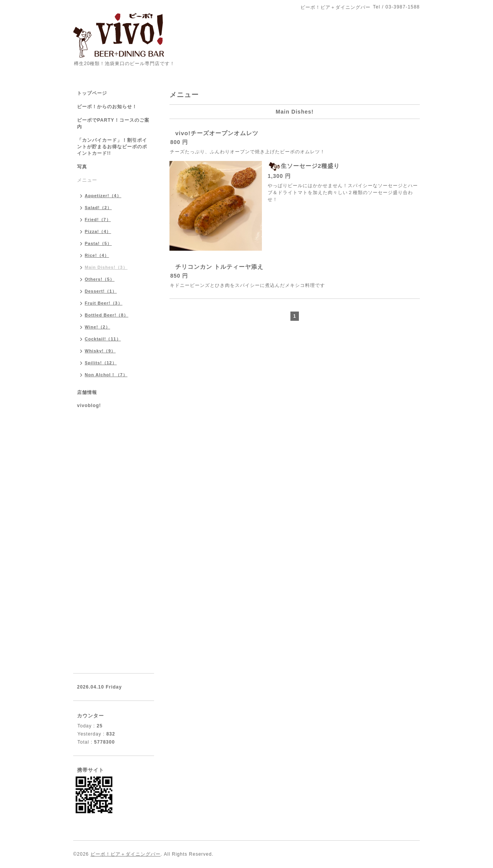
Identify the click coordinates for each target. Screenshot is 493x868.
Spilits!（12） (101, 363)
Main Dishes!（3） (106, 267)
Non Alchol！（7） (106, 375)
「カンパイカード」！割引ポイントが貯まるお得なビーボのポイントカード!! (112, 147)
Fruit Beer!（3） (104, 303)
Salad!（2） (98, 208)
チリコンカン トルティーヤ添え (219, 267)
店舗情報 (87, 392)
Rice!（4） (97, 255)
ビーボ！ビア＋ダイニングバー (126, 854)
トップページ (92, 93)
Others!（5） (100, 279)
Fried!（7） (98, 220)
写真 (82, 167)
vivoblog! (89, 406)
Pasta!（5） (98, 243)
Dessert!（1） (101, 291)
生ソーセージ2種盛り (310, 166)
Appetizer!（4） (103, 196)
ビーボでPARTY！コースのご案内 (113, 123)
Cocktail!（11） (103, 339)
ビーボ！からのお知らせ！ (107, 107)
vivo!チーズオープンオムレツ (217, 133)
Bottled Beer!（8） (106, 315)
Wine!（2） (97, 327)
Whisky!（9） (100, 351)
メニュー (87, 180)
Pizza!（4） (98, 231)
